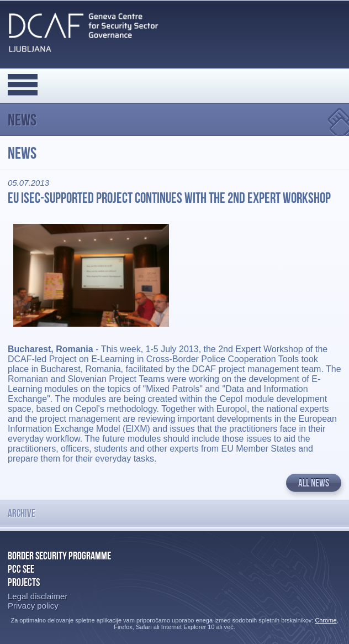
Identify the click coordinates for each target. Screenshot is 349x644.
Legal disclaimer (38, 596)
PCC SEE (21, 569)
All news (314, 483)
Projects (24, 582)
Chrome (326, 620)
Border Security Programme (59, 556)
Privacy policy (33, 606)
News (22, 120)
